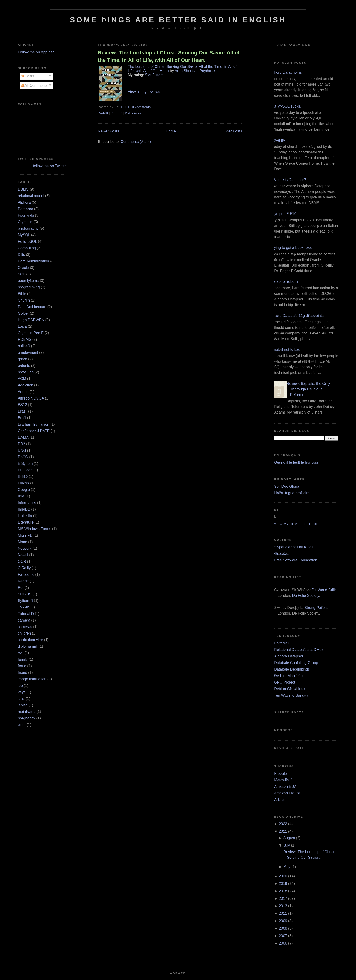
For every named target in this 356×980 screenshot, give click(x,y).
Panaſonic (26, 575)
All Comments (34, 85)
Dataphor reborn (284, 282)
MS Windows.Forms (34, 529)
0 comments (142, 107)
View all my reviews (144, 92)
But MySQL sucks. (286, 106)
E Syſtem (25, 464)
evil (20, 653)
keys (22, 692)
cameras (25, 627)
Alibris (279, 800)
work (22, 725)
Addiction (25, 385)
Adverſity (278, 140)
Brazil (22, 411)
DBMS (23, 189)
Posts (27, 76)
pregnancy (26, 718)
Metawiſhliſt (283, 780)
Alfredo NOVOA (31, 398)
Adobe (23, 392)
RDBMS (24, 339)
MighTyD (25, 535)
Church (24, 300)
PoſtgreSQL (27, 242)
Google (24, 490)
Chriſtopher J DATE (34, 431)
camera (24, 620)
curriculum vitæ (30, 640)
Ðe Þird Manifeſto (288, 676)
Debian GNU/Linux (290, 689)
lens (21, 699)
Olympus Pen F (31, 333)
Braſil (22, 418)
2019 (283, 884)
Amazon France (287, 793)
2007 (283, 936)
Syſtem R (25, 601)
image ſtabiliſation (32, 679)
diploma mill (27, 646)
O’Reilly (24, 568)
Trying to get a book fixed (291, 248)
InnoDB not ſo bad (285, 349)
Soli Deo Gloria (287, 486)
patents (24, 366)
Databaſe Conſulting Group (296, 663)
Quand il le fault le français (296, 462)
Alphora (24, 202)
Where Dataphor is (286, 72)
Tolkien (24, 607)
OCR (22, 561)
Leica (22, 326)
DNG (22, 450)
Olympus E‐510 (283, 214)
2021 (283, 831)
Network (25, 548)
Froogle (280, 773)
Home (171, 131)
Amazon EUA (285, 787)
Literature (26, 522)
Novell (23, 555)
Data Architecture (32, 307)
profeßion (26, 372)
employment (28, 353)
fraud (22, 666)
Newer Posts (108, 131)
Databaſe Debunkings (292, 669)
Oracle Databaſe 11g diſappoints (297, 316)
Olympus (25, 222)
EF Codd (25, 470)
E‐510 (23, 477)
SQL (21, 274)
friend (22, 672)
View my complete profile (299, 524)
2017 (283, 898)
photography (28, 228)
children (24, 633)
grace (22, 359)
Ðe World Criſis (324, 590)
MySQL (24, 235)
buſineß (24, 346)
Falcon (23, 483)
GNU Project (285, 682)
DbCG (23, 457)
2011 (283, 913)
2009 (283, 921)
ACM (22, 379)
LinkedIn (25, 516)
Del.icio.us (133, 113)
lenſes (23, 705)
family (23, 659)
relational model (31, 196)
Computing (27, 248)
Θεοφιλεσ (282, 554)
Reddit (23, 581)
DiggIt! (117, 113)
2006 (283, 943)
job (20, 686)
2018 (283, 891)
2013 (283, 906)
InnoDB (24, 509)
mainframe (27, 712)
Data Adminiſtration (33, 261)
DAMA (23, 437)
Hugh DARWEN (31, 320)
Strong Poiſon (315, 608)
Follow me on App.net (36, 52)
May (287, 867)
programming (29, 287)
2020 (283, 876)
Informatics (27, 503)
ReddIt (103, 113)
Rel (20, 588)
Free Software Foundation (296, 560)
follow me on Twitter (49, 166)
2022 (283, 824)
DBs (21, 255)
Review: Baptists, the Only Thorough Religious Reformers (308, 389)
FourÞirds (26, 215)
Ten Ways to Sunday (291, 695)
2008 (283, 928)
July (287, 845)
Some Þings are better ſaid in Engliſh (178, 20)
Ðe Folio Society (306, 596)
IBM (21, 496)
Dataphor (25, 209)
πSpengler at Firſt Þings (294, 547)
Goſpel (23, 313)
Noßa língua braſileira (292, 493)
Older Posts (232, 131)
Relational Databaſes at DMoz (299, 650)
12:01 (125, 107)
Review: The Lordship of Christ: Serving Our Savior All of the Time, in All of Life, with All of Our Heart (169, 56)
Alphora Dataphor (289, 656)
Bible (22, 294)
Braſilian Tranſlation (33, 424)
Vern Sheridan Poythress (195, 71)
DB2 (21, 444)
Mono (22, 542)
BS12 (22, 405)
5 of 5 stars (154, 75)
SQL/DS (25, 594)
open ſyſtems (28, 281)
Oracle (23, 268)
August (289, 838)
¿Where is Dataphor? (288, 180)
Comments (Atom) (136, 142)
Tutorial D (26, 614)
